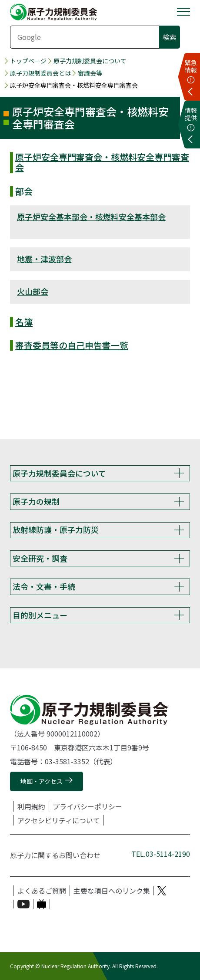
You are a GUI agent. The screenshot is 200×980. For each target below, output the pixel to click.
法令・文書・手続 (44, 586)
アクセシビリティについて (59, 820)
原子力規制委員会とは (40, 73)
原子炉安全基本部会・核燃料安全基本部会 (91, 217)
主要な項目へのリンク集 (112, 891)
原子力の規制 (36, 501)
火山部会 (33, 291)
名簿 (24, 322)
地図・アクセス (42, 781)
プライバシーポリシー (87, 806)
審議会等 (90, 73)
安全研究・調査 (40, 558)
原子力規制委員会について (90, 61)
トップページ (28, 61)
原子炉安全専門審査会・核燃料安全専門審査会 (102, 162)
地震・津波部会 (44, 259)
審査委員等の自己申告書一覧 (72, 345)
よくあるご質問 (42, 891)
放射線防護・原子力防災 (56, 529)
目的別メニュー (40, 615)
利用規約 (31, 806)
